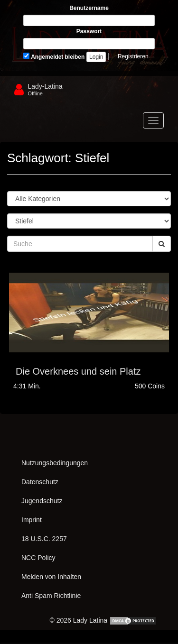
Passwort (89, 31)
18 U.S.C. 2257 (44, 539)
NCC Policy (38, 558)
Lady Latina (90, 620)
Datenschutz (40, 482)
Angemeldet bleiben (54, 56)
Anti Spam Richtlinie (51, 596)
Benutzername (89, 8)
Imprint (32, 520)
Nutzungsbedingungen (55, 463)
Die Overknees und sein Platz (78, 371)
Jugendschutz (42, 501)
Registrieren (133, 56)
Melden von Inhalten (51, 577)
